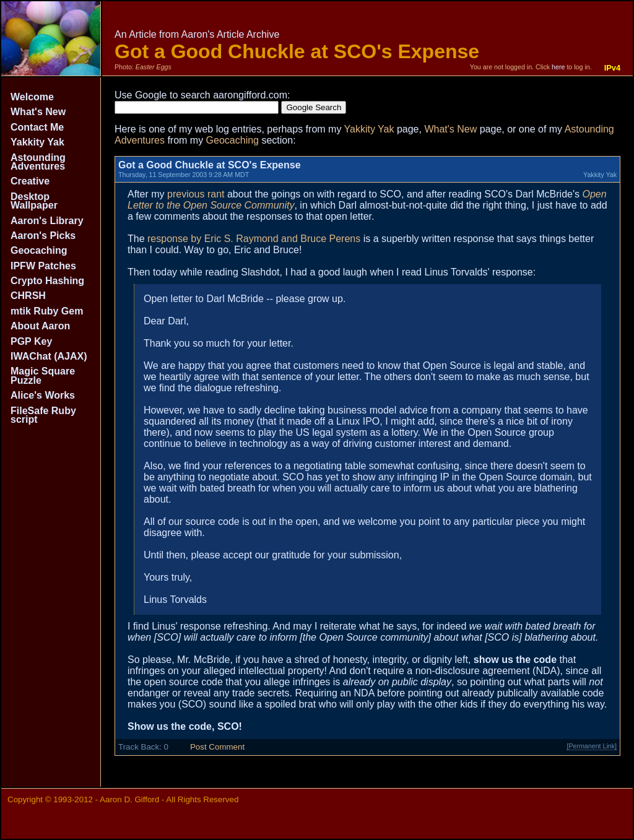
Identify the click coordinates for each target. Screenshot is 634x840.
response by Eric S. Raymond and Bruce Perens (254, 239)
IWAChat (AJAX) (49, 356)
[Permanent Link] (592, 746)
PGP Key (31, 341)
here (558, 67)
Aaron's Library (47, 221)
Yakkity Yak (37, 142)
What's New (38, 112)
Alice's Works (43, 395)
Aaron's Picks (43, 236)
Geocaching (39, 250)
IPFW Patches (43, 266)
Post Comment (217, 747)
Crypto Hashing (47, 281)
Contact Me (37, 127)
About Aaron (40, 326)
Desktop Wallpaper (34, 201)
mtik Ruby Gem (47, 311)
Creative (30, 181)
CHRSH (28, 296)
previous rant (196, 194)
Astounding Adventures (38, 162)
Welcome (32, 97)
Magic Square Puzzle (43, 375)
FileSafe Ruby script (43, 415)
